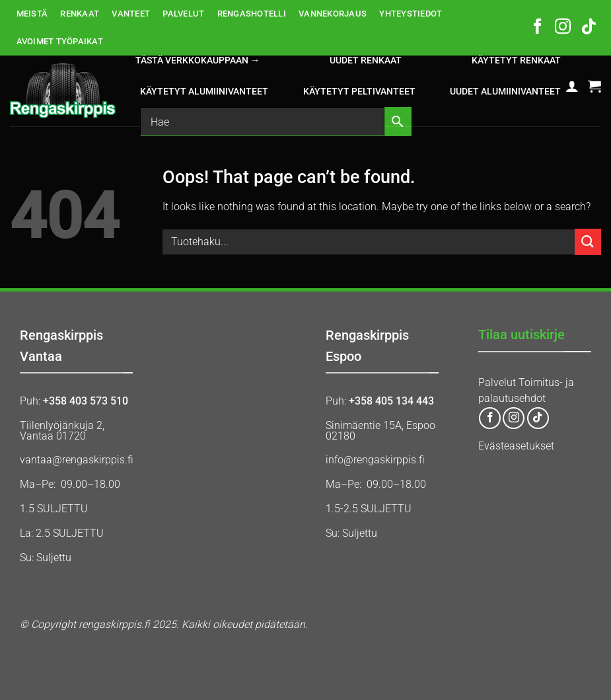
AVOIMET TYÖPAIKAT (60, 41)
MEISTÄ (32, 14)
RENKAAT (80, 14)
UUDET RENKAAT (366, 60)
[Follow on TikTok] (589, 28)
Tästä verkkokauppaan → (198, 60)
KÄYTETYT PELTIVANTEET (359, 92)
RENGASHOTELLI (252, 14)
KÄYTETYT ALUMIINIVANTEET (204, 92)
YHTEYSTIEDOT (411, 14)
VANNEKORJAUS (333, 14)
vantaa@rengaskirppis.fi (77, 460)
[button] (572, 86)
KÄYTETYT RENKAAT (516, 60)
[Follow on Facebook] (538, 28)
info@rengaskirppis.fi (375, 460)
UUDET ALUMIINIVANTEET (505, 92)
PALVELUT (183, 14)
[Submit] (588, 242)
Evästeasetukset (516, 446)
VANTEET (131, 14)
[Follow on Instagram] (563, 28)
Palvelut (497, 382)
